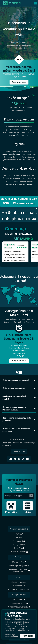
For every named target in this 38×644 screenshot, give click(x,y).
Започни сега (19, 82)
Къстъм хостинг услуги (19, 589)
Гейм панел (19, 600)
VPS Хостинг (19, 586)
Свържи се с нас (24, 203)
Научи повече (19, 361)
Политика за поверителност (11, 636)
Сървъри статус (19, 603)
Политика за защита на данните (19, 571)
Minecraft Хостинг (19, 582)
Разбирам (28, 636)
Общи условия (19, 562)
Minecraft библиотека (19, 607)
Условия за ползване (19, 566)
